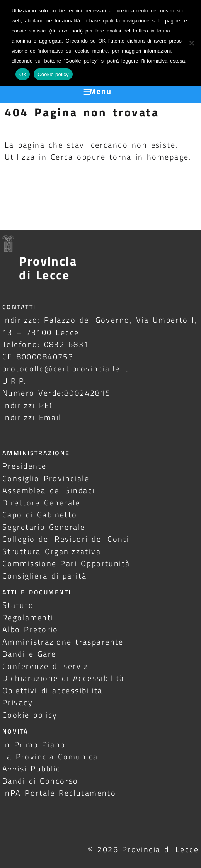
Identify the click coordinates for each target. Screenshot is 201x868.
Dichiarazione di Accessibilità (63, 678)
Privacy (18, 702)
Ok (23, 74)
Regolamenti (28, 617)
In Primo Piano (34, 745)
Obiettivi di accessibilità (53, 690)
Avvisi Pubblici (33, 768)
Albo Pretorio (30, 629)
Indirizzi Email (32, 417)
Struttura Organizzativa (52, 551)
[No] (191, 43)
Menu (101, 91)
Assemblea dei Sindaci (49, 490)
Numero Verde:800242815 (57, 393)
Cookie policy (30, 715)
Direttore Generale (41, 503)
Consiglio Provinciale (46, 478)
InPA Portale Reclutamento (59, 793)
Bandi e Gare (29, 654)
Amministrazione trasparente (63, 642)
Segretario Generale (44, 527)
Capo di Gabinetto (40, 515)
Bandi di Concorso (40, 781)
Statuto (18, 605)
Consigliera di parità (45, 576)
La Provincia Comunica (50, 757)
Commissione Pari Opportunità (66, 563)
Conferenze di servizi (47, 666)
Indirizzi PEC (29, 405)
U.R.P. (14, 381)
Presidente (24, 466)
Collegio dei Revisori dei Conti (66, 539)
